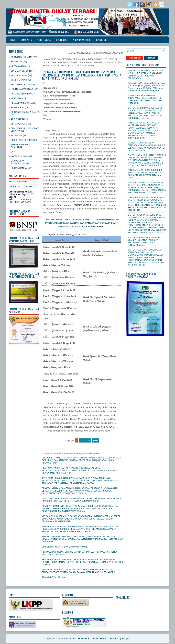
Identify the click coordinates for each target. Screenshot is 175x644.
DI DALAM (98, 219)
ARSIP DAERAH (18, 119)
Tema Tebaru (134, 58)
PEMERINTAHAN (19, 75)
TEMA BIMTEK (26, 40)
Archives (151, 58)
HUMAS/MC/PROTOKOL (23, 89)
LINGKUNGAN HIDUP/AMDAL (18, 162)
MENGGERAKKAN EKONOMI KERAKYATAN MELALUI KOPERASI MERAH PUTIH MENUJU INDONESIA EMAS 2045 (145, 99)
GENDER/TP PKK (19, 80)
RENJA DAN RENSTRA (22, 103)
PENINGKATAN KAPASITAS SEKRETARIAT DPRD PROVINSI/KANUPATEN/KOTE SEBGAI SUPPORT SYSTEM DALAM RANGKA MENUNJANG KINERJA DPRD (80, 571)
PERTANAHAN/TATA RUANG (25, 112)
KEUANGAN (17, 62)
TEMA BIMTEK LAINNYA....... (56, 577)
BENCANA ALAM (19, 124)
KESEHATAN (17, 98)
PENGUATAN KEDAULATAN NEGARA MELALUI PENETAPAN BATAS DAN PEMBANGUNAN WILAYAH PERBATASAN (146, 74)
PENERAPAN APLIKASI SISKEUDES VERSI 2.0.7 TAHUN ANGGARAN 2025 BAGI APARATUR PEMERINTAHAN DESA (146, 174)
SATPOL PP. (17, 135)
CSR (13, 152)
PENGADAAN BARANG (22, 94)
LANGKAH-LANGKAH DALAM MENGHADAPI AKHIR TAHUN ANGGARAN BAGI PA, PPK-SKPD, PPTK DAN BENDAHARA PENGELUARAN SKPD (82, 500)
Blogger (125, 638)
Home (13, 40)
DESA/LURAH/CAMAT (22, 57)
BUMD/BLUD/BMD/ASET (23, 85)
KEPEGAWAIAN (18, 66)
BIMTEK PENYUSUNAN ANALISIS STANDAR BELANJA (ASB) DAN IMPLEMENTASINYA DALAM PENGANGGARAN (144, 241)
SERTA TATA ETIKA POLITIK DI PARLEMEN (81, 227)
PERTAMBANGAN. (20, 168)
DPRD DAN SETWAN (21, 71)
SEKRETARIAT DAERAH (22, 140)
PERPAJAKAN (18, 107)
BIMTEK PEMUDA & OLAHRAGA (20, 146)
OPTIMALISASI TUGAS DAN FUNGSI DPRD (69, 219)
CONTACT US (101, 40)
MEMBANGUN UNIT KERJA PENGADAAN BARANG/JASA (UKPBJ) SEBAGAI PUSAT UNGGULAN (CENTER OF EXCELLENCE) (146, 147)
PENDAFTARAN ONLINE (82, 40)
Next (95, 440)
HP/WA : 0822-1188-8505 (21, 187)
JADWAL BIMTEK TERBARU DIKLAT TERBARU (86, 638)
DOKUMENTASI (62, 40)
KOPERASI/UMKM (20, 156)
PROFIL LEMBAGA (44, 40)
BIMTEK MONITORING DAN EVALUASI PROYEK (65, 547)
